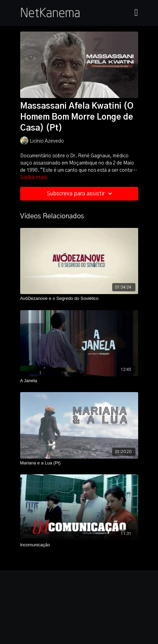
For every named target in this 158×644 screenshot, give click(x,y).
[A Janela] (79, 381)
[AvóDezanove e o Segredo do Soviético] (79, 299)
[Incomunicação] (79, 545)
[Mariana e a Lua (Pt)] (79, 463)
